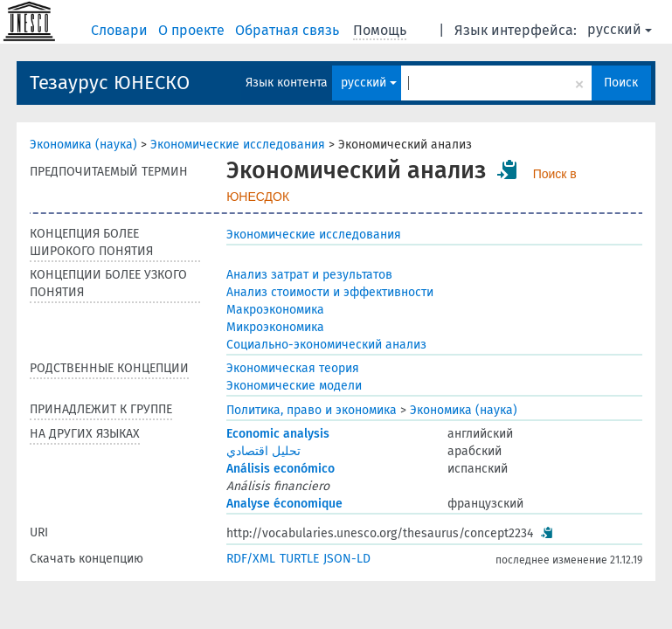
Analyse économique (284, 504)
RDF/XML (251, 559)
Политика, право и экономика (312, 410)
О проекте (193, 30)
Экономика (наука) (83, 145)
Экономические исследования (238, 145)
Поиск (621, 83)
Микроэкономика (275, 327)
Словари (121, 30)
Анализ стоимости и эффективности (330, 292)
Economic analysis (278, 434)
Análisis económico (281, 469)
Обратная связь (289, 30)
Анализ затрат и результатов (309, 275)
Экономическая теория (293, 368)
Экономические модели (294, 386)
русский (620, 29)
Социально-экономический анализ (326, 345)
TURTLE (299, 559)
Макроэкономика (275, 310)
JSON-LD (347, 559)
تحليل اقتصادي (263, 451)
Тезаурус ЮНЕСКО (110, 83)
